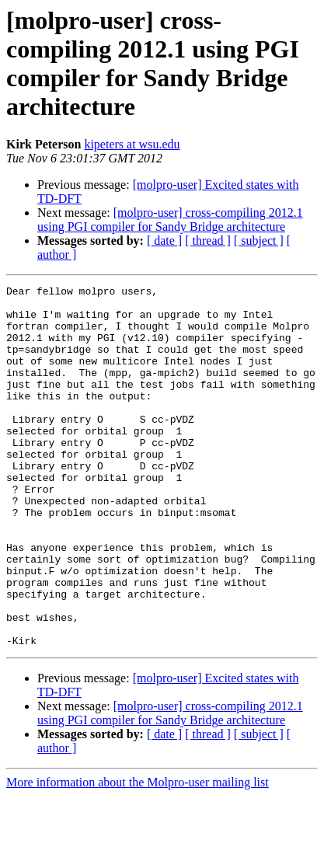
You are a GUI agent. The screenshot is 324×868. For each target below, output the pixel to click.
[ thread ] (208, 241)
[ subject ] (259, 241)
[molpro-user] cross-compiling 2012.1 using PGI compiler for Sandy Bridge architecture (170, 220)
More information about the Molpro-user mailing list (138, 854)
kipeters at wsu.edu (132, 144)
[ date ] (164, 241)
